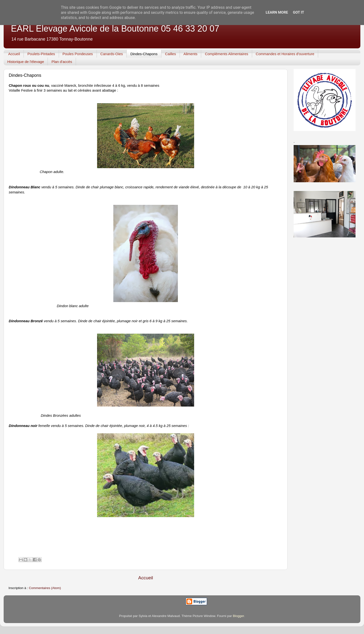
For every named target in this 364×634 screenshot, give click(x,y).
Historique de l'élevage (26, 62)
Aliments (190, 54)
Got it (298, 12)
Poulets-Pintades (41, 54)
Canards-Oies (112, 54)
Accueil (14, 54)
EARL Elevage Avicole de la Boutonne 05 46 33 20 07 (115, 29)
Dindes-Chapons (144, 54)
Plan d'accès (62, 62)
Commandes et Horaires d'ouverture (285, 54)
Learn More (277, 12)
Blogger (239, 616)
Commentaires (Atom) (45, 588)
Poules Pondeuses (78, 54)
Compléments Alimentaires (226, 54)
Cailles (170, 54)
